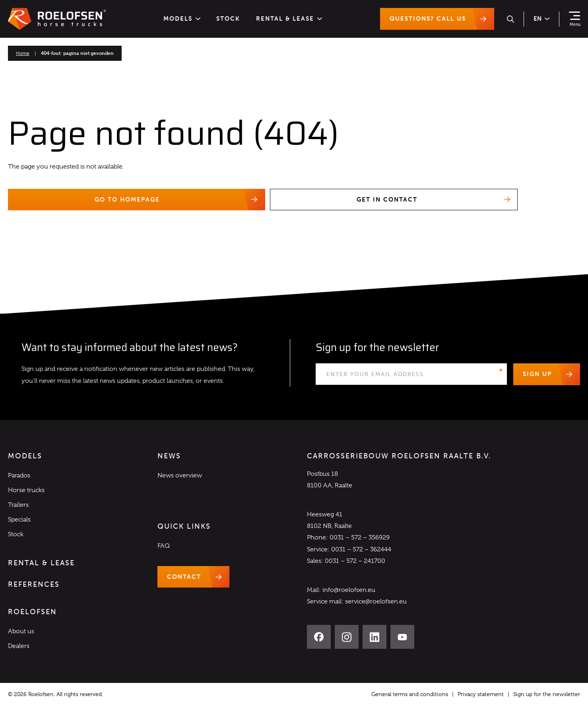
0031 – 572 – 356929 (360, 538)
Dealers (19, 646)
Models (182, 19)
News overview (180, 475)
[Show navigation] (574, 19)
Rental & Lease (289, 19)
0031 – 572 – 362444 (361, 549)
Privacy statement (481, 694)
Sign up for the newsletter (547, 694)
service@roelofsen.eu (376, 602)
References (34, 585)
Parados (19, 475)
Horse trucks (26, 490)
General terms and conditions (410, 694)
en (541, 19)
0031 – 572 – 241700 (355, 561)
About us (21, 632)
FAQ (164, 546)
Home (23, 53)
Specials (19, 520)
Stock (228, 19)
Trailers (18, 505)
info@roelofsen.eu (349, 590)
